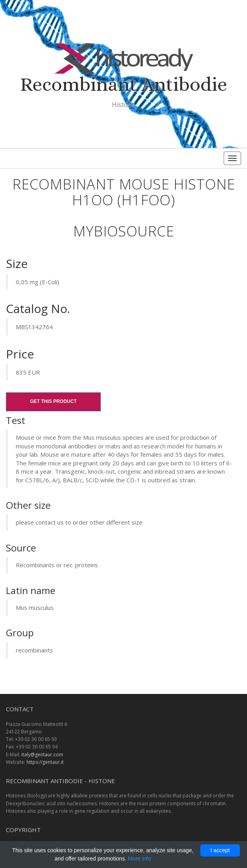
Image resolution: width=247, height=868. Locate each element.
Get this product (53, 401)
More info (140, 859)
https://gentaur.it (45, 762)
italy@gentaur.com (42, 755)
